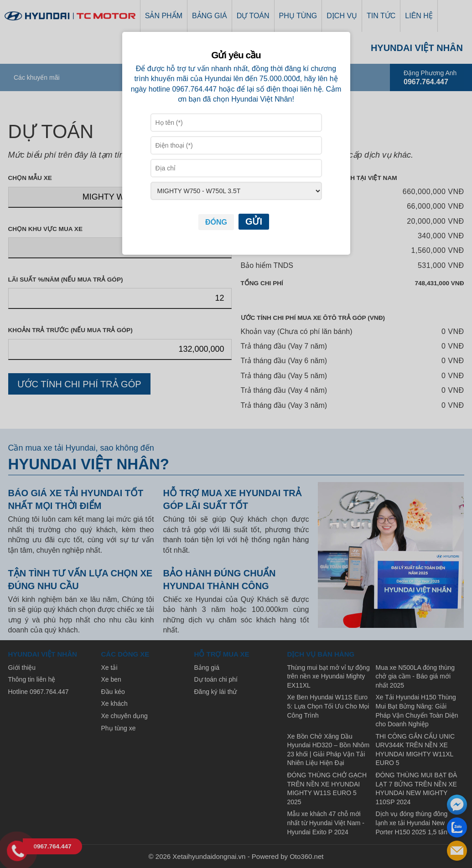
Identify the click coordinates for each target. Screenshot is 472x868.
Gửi (254, 221)
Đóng (216, 222)
